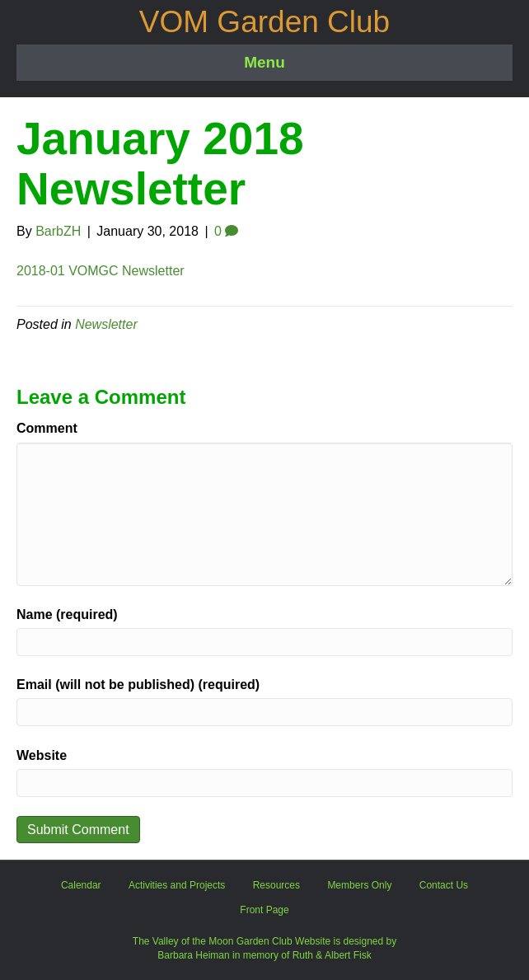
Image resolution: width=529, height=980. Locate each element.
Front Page (264, 910)
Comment (47, 428)
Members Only (359, 885)
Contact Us (444, 885)
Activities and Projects (177, 885)
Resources (276, 885)
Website (42, 755)
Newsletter (106, 324)
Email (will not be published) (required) (138, 685)
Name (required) (67, 614)
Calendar (81, 885)
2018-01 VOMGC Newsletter (101, 271)
